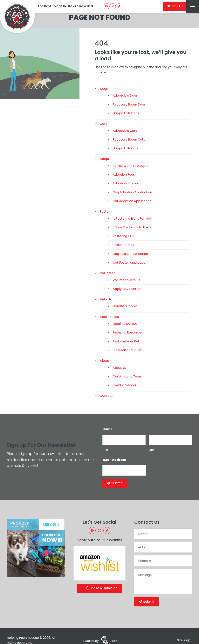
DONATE (175, 6)
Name (107, 421)
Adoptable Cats (125, 122)
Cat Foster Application (130, 254)
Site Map (184, 632)
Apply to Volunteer (127, 280)
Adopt (105, 150)
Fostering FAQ (124, 227)
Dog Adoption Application (132, 184)
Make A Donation (101, 580)
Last (152, 441)
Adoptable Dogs (125, 87)
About (105, 352)
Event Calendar (125, 377)
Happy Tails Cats (126, 140)
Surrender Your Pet (127, 342)
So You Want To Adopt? (131, 157)
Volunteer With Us (126, 271)
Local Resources (125, 315)
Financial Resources (128, 324)
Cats (103, 115)
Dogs (104, 80)
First (105, 441)
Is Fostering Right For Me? (132, 210)
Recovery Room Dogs (129, 96)
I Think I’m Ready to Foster (133, 219)
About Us (120, 359)
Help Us (106, 291)
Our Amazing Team (127, 368)
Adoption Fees (124, 166)
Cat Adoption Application (132, 192)
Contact (106, 387)
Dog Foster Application (130, 245)
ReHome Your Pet (126, 333)
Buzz (114, 632)
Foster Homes (123, 236)
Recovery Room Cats (129, 131)
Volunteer (107, 264)
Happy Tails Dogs (126, 105)
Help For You (109, 308)
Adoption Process (126, 175)
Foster (105, 203)
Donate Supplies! (126, 298)
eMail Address (114, 451)
